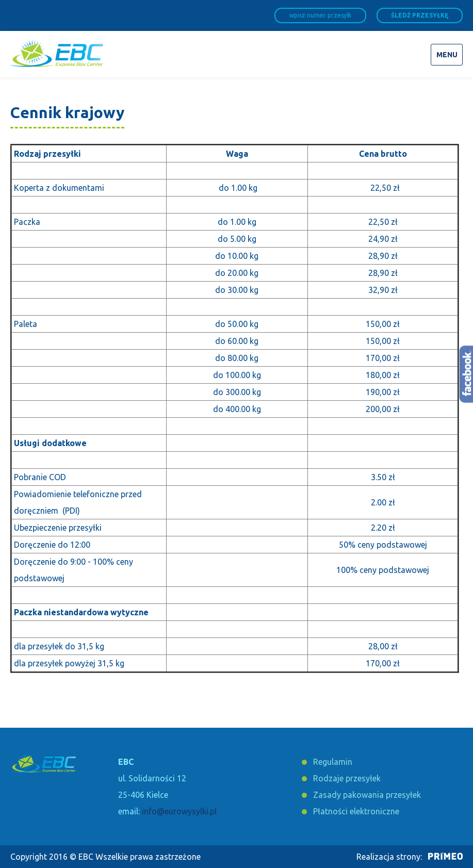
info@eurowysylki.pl (179, 811)
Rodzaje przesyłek (347, 778)
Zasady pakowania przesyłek (367, 795)
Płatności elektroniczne (356, 811)
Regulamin (333, 762)
